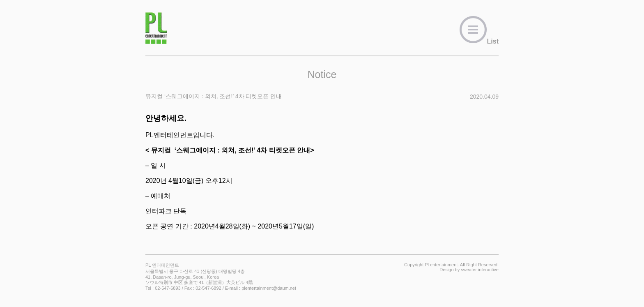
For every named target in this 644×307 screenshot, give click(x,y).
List (479, 41)
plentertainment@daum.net (269, 288)
